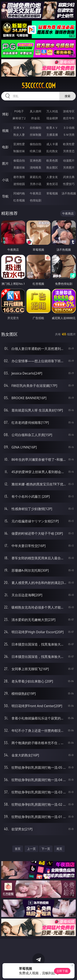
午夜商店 (36, 193)
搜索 (68, 96)
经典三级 (36, 151)
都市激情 (19, 177)
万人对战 (52, 111)
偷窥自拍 (19, 160)
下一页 (46, 849)
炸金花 (36, 118)
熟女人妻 (19, 135)
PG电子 (19, 111)
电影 (5, 147)
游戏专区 (69, 111)
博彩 (5, 114)
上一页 (31, 849)
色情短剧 (36, 200)
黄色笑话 (52, 184)
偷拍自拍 (36, 144)
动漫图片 (69, 160)
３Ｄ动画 (69, 128)
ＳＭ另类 (69, 135)
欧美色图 (52, 160)
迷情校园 (19, 184)
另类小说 (36, 184)
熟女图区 (52, 167)
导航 (5, 196)
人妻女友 (52, 177)
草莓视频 (52, 193)
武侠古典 (69, 177)
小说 (5, 180)
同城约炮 (19, 193)
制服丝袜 (19, 151)
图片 (5, 163)
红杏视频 (19, 200)
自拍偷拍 (36, 128)
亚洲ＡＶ (19, 128)
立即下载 (62, 971)
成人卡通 (52, 144)
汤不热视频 (69, 193)
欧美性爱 (69, 144)
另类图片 (69, 167)
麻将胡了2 (19, 118)
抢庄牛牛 (69, 118)
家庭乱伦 (36, 177)
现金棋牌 (52, 118)
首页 (18, 849)
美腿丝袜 (19, 167)
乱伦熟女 (52, 151)
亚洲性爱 (19, 144)
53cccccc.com (39, 86)
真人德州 (36, 111)
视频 (5, 131)
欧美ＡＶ (52, 128)
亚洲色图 (36, 160)
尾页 (59, 849)
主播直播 (52, 135)
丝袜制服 (36, 135)
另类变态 (69, 151)
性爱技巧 (69, 184)
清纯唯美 (36, 167)
